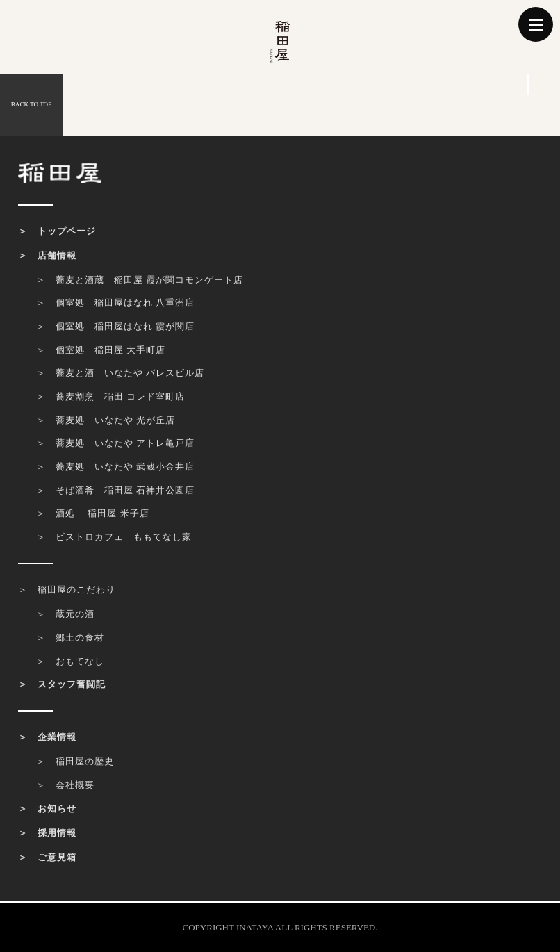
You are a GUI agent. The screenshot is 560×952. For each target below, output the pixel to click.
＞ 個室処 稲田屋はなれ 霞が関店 (115, 326)
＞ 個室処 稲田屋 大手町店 (101, 350)
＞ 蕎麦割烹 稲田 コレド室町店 (110, 396)
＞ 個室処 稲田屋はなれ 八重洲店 (115, 303)
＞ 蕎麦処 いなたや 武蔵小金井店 (115, 467)
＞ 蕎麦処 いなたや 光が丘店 (106, 420)
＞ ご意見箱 (47, 857)
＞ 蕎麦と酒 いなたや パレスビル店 (120, 373)
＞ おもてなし (70, 661)
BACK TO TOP (31, 104)
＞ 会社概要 (65, 785)
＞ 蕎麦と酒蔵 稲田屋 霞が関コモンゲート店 (140, 280)
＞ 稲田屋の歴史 (75, 761)
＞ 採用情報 (47, 833)
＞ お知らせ (47, 809)
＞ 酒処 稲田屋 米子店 (93, 513)
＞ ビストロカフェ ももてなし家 (114, 537)
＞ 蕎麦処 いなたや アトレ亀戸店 (115, 443)
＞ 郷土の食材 (70, 638)
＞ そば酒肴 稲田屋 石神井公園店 (115, 490)
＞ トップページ (57, 231)
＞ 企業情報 (47, 737)
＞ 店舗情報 (47, 255)
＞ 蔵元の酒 (65, 614)
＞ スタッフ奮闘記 (62, 684)
